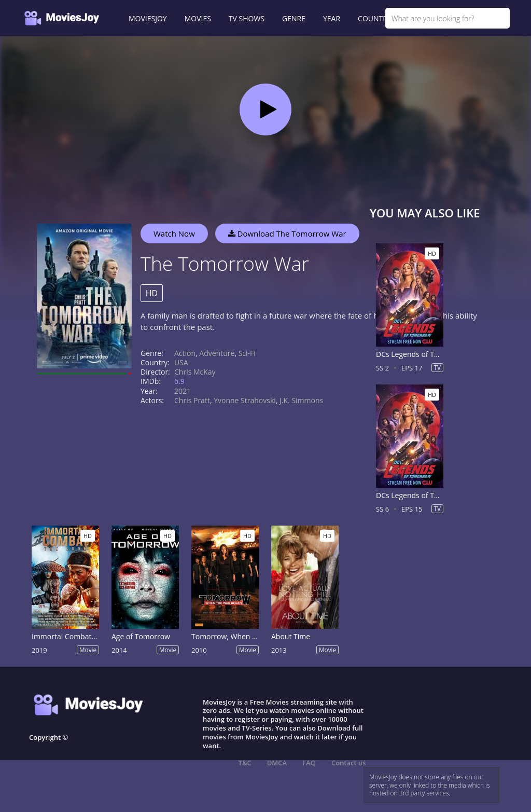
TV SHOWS (247, 18)
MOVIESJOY (148, 18)
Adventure (217, 353)
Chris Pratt (192, 400)
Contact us (349, 763)
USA (181, 362)
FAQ (309, 763)
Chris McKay (195, 372)
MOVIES (198, 18)
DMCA (277, 763)
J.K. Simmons (301, 400)
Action (185, 353)
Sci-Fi (247, 353)
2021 (183, 391)
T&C (245, 763)
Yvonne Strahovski (245, 400)
